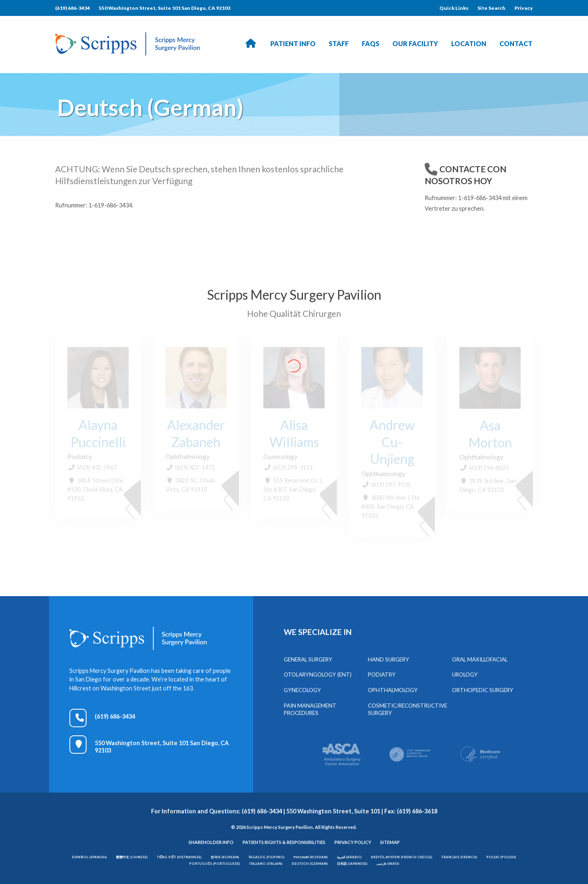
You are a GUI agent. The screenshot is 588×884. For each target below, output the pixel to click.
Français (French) (459, 857)
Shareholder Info (211, 842)
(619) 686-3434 (72, 8)
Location (469, 43)
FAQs (371, 43)
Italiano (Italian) (266, 864)
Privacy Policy (353, 842)
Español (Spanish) (89, 857)
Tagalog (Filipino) (266, 857)
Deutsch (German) (310, 864)
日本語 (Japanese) (352, 864)
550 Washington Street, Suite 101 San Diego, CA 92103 (165, 8)
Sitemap (390, 842)
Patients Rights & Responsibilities (284, 842)
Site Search (491, 8)
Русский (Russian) (311, 857)
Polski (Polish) (501, 857)
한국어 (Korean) (225, 857)
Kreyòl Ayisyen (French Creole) (402, 857)
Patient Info (293, 43)
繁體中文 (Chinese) (132, 857)
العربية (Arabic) (349, 857)
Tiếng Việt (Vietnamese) (179, 857)
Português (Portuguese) (215, 864)
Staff (339, 43)
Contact (516, 43)
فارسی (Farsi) (388, 864)
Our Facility (415, 43)
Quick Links (454, 8)
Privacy (524, 8)
